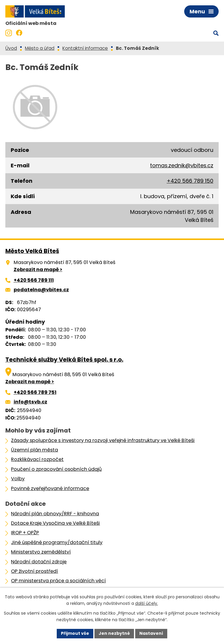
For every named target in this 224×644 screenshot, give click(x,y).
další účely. (147, 604)
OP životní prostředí (34, 571)
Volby (18, 479)
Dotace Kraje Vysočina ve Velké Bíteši (55, 523)
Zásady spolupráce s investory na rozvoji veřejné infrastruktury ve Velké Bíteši (103, 440)
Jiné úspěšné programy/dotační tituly (57, 542)
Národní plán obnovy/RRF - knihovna (55, 514)
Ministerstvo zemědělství (41, 552)
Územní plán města (34, 450)
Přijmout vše (75, 633)
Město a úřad (40, 48)
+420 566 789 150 (190, 181)
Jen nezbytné (114, 633)
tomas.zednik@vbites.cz (182, 165)
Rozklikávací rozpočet (37, 459)
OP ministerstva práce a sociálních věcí (58, 581)
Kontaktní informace (85, 48)
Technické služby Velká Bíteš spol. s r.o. (64, 360)
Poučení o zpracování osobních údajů (56, 469)
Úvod (11, 48)
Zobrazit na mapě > (38, 269)
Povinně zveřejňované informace (50, 488)
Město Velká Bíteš (32, 251)
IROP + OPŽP (25, 533)
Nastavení (151, 633)
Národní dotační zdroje (39, 562)
